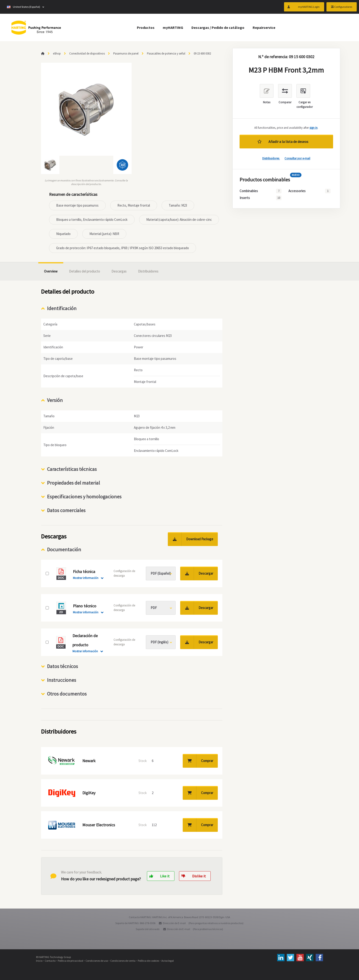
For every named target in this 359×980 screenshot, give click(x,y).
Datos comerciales (66, 510)
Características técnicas (72, 469)
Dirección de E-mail (174, 923)
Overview (51, 271)
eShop (57, 53)
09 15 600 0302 (202, 53)
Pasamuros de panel (126, 53)
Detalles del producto (84, 271)
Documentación (64, 549)
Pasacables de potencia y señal (166, 53)
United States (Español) (23, 7)
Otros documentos (67, 694)
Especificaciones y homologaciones (84, 497)
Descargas (119, 271)
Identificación (62, 308)
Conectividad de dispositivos (87, 53)
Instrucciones (62, 680)
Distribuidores (271, 158)
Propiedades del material (73, 483)
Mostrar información (86, 578)
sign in (313, 128)
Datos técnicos (62, 666)
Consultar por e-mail (297, 158)
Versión (55, 400)
